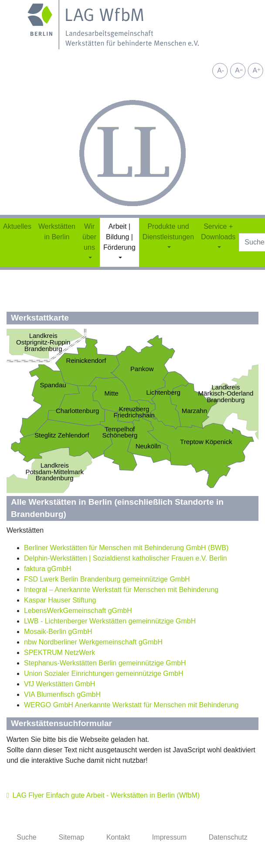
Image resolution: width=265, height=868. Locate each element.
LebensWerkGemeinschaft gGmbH (78, 611)
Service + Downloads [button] (218, 232)
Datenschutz (228, 837)
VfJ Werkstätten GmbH (59, 684)
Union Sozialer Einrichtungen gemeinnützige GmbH (104, 673)
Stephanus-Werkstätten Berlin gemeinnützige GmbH (105, 663)
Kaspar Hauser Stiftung (60, 600)
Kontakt (118, 837)
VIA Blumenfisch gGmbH (62, 694)
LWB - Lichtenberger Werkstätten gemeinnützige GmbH (110, 621)
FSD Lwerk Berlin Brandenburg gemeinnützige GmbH (107, 579)
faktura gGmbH (48, 569)
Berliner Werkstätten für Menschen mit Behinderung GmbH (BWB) (126, 548)
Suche (26, 837)
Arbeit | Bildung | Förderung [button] (119, 237)
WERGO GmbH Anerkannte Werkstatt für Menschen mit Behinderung (131, 705)
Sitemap (71, 837)
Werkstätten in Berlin (57, 232)
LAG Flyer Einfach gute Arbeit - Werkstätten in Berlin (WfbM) (106, 795)
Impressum (169, 837)
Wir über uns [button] (89, 237)
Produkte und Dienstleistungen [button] (168, 232)
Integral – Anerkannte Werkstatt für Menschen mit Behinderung (121, 590)
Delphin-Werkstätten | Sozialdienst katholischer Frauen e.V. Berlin (126, 558)
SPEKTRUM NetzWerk (59, 653)
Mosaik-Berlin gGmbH (58, 632)
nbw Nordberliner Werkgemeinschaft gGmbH (93, 642)
